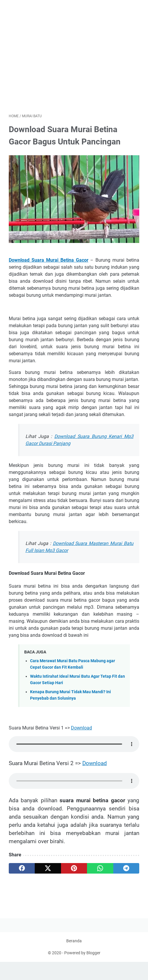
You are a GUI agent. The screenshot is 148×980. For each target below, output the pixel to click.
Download (81, 730)
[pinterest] (74, 870)
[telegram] (126, 870)
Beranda (74, 959)
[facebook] (22, 870)
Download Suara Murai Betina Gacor (49, 262)
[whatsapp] (100, 870)
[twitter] (48, 870)
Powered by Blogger (82, 971)
